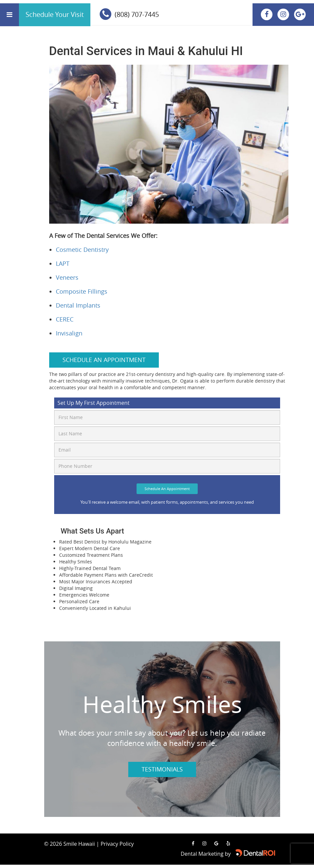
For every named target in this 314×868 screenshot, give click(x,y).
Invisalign (69, 333)
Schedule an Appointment (104, 360)
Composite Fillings (82, 291)
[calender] (55, 15)
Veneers (67, 277)
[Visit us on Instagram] (284, 14)
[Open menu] (9, 15)
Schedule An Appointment (167, 489)
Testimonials (162, 769)
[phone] (122, 15)
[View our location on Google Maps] (300, 14)
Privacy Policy (117, 844)
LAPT (63, 263)
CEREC (65, 319)
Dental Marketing (202, 854)
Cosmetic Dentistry (82, 250)
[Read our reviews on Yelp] (228, 843)
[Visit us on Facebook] (267, 14)
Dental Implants (78, 305)
